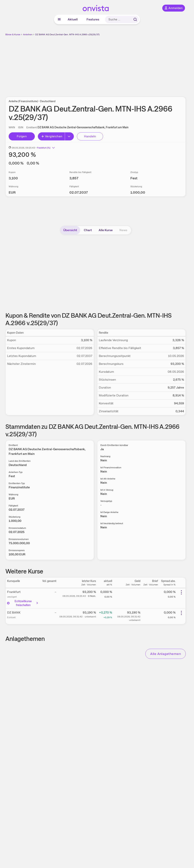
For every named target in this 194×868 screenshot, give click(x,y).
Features (93, 19)
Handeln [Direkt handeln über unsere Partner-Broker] (90, 136)
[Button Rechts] (69, 136)
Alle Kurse (106, 230)
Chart (88, 230)
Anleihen (28, 34)
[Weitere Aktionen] (181, 592)
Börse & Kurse (13, 34)
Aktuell (73, 19)
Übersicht (70, 230)
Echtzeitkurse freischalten (23, 603)
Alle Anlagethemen (166, 654)
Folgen (22, 136)
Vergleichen (52, 136)
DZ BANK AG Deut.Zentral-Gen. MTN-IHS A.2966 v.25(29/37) (67, 34)
